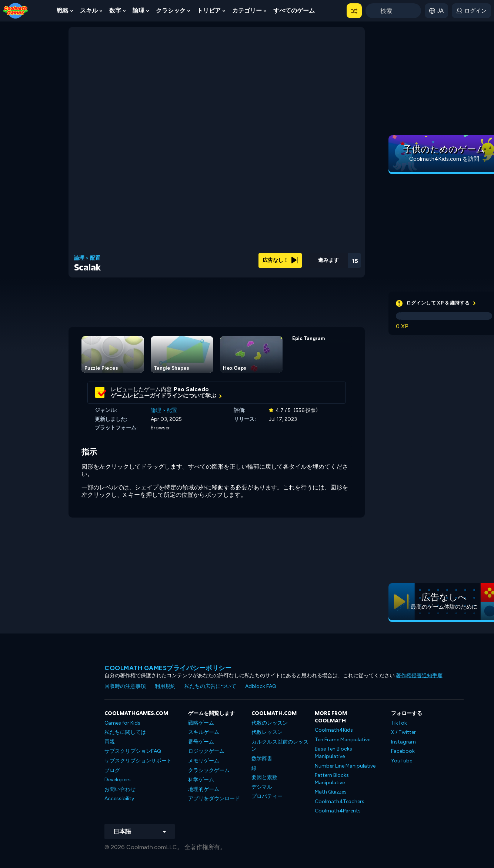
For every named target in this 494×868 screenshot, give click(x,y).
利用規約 (165, 686)
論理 (138, 11)
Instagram (403, 742)
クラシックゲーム (209, 770)
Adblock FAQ (261, 686)
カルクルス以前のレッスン (280, 746)
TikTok (399, 723)
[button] (354, 11)
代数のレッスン (270, 723)
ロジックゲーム (206, 751)
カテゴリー (247, 11)
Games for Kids (122, 723)
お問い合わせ (120, 789)
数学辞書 (262, 759)
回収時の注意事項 (125, 686)
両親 (110, 742)
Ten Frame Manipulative (343, 740)
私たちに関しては (125, 732)
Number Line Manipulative (345, 766)
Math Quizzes (331, 792)
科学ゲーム (201, 780)
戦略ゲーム (201, 723)
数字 (115, 11)
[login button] (471, 11)
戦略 (63, 11)
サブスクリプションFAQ (133, 751)
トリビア (209, 11)
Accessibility (119, 799)
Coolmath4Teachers (340, 802)
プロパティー (267, 796)
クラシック (171, 11)
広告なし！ (280, 260)
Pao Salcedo (191, 389)
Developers (118, 780)
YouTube (402, 761)
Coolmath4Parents (338, 811)
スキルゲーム (204, 732)
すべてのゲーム (294, 11)
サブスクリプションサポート (138, 761)
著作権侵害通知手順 (419, 676)
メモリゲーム (204, 761)
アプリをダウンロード (214, 799)
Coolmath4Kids (334, 730)
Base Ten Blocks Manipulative (333, 753)
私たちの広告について (210, 686)
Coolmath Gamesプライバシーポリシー (168, 668)
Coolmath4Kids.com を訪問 (444, 159)
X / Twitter (403, 732)
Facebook (403, 751)
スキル (89, 11)
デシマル (262, 787)
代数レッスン (267, 732)
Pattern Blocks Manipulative (332, 779)
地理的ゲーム (204, 789)
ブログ (112, 770)
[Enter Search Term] (393, 11)
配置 (95, 258)
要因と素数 (264, 777)
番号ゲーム (201, 742)
